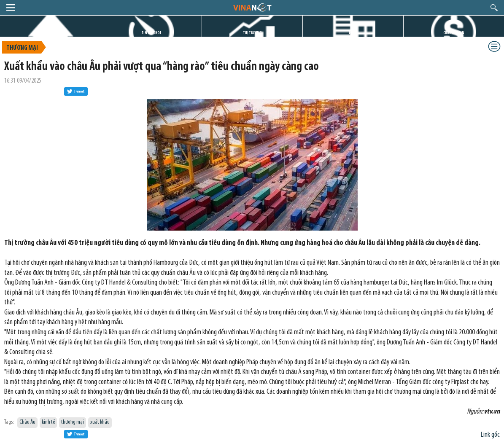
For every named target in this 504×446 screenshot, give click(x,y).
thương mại (73, 422)
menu (11, 8)
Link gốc (490, 435)
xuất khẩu (100, 422)
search (494, 8)
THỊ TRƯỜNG (252, 33)
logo (252, 7)
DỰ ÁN (353, 33)
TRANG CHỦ (51, 33)
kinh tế (48, 422)
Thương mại (22, 48)
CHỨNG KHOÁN (454, 33)
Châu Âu (27, 422)
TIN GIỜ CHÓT (151, 33)
